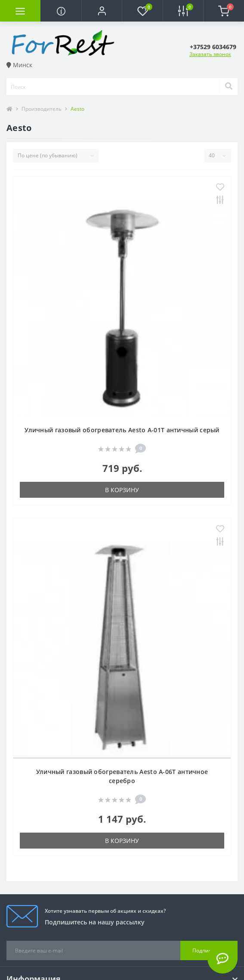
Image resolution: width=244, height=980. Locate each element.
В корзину (122, 490)
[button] (102, 11)
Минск (19, 65)
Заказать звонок (210, 54)
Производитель (42, 109)
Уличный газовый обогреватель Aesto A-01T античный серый (122, 430)
